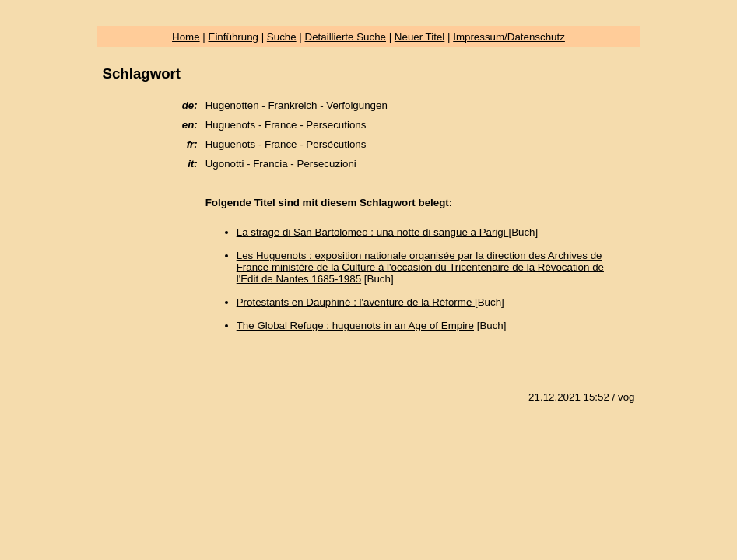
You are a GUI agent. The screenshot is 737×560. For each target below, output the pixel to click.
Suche (282, 37)
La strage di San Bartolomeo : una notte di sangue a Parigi (373, 232)
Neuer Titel (419, 37)
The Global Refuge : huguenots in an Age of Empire (355, 325)
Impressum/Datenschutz (509, 37)
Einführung (233, 37)
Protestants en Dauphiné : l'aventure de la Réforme (356, 302)
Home (186, 37)
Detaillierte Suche (346, 37)
